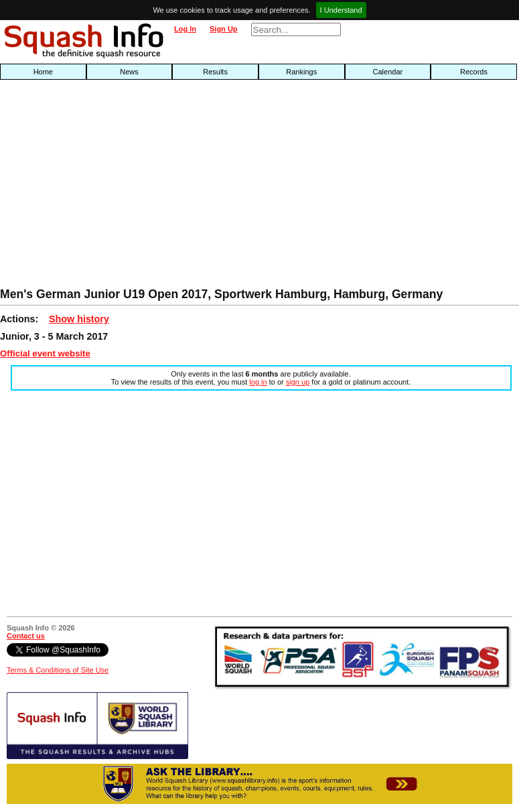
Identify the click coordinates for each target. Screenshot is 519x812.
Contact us (26, 636)
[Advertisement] (166, 187)
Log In (185, 29)
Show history (79, 319)
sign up (298, 382)
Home (43, 72)
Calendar (388, 72)
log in (258, 382)
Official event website (45, 353)
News (129, 72)
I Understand (341, 10)
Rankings (301, 72)
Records (474, 72)
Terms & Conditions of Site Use (58, 670)
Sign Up (224, 29)
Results (215, 72)
